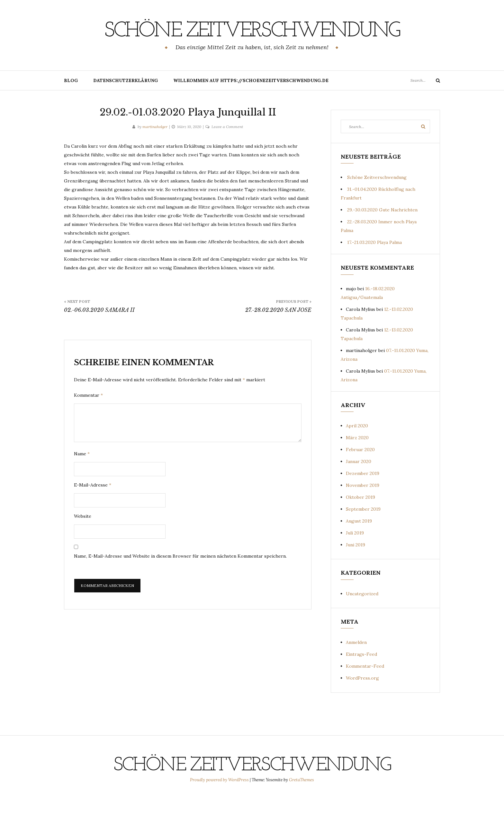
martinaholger (155, 150)
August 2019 (359, 544)
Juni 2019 (355, 568)
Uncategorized (362, 617)
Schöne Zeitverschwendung (252, 42)
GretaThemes (301, 803)
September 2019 (363, 532)
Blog (71, 104)
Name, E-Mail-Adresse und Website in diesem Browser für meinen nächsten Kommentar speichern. (180, 579)
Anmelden (356, 665)
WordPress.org (362, 701)
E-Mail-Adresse (93, 508)
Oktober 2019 (360, 520)
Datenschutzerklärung (126, 104)
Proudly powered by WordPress (220, 803)
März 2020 (357, 461)
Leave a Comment (227, 150)
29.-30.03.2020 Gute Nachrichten (382, 233)
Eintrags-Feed (361, 677)
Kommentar (88, 418)
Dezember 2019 (363, 497)
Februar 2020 (360, 473)
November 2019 (363, 508)
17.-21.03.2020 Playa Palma (374, 265)
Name (82, 477)
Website (83, 539)
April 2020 (357, 449)
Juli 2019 (355, 556)
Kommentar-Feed (365, 689)
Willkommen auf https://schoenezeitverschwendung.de (251, 104)
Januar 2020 (359, 485)
